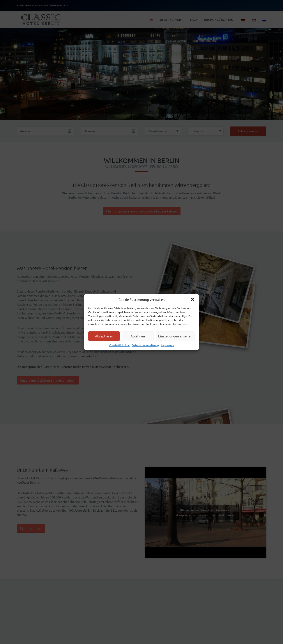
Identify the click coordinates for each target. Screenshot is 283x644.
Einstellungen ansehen (175, 336)
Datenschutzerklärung (145, 345)
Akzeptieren (104, 336)
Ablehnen (138, 336)
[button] (193, 299)
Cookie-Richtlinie (119, 345)
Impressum (167, 345)
